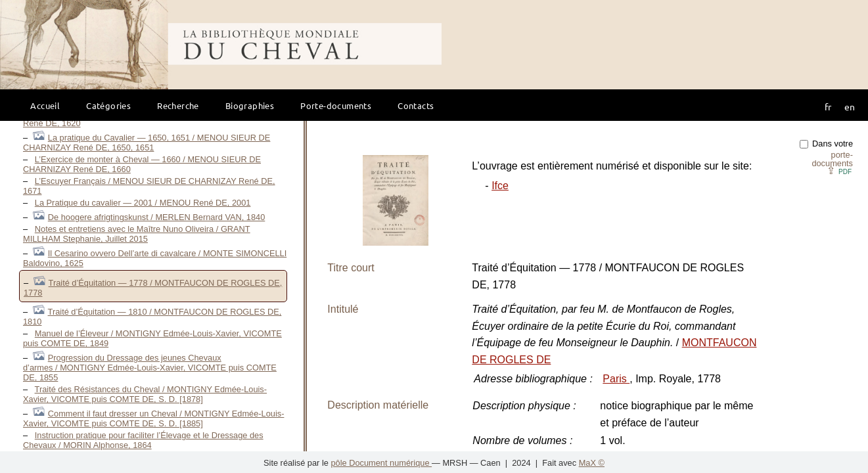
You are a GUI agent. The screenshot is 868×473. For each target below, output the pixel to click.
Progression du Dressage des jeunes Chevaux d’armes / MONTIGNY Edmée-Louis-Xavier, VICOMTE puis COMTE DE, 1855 (150, 368)
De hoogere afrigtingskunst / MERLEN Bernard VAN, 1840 (157, 217)
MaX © (592, 463)
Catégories (108, 105)
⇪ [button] (839, 170)
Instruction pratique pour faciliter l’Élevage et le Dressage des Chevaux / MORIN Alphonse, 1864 (143, 440)
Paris (616, 379)
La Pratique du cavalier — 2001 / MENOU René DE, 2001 (143, 203)
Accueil (45, 105)
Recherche (178, 105)
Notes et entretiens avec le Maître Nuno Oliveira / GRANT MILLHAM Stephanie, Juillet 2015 (137, 234)
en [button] (850, 106)
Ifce (500, 186)
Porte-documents (336, 105)
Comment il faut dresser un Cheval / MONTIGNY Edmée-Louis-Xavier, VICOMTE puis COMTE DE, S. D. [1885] (153, 418)
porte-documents (832, 159)
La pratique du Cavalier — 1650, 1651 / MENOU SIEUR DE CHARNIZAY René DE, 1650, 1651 (147, 143)
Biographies (250, 105)
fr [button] (828, 106)
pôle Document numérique (381, 463)
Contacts (416, 105)
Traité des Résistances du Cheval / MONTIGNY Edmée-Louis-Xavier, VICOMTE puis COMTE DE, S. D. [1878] (145, 394)
